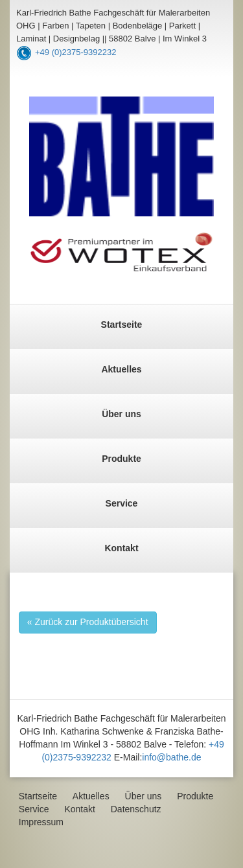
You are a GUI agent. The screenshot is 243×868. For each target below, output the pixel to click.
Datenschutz (136, 809)
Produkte (121, 459)
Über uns (121, 414)
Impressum (41, 822)
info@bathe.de (171, 757)
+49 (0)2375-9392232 (75, 52)
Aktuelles (121, 369)
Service (122, 503)
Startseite (122, 325)
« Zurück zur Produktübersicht (88, 622)
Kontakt (121, 548)
